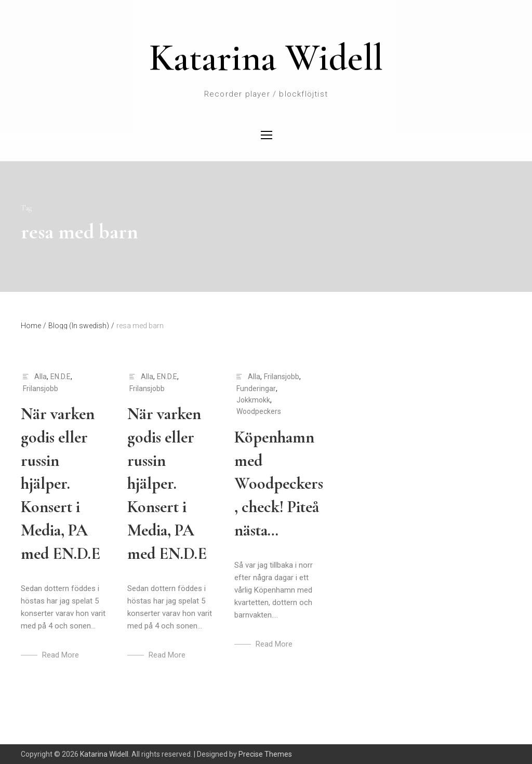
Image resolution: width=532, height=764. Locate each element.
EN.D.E (61, 377)
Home (34, 326)
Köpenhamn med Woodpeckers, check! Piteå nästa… (279, 484)
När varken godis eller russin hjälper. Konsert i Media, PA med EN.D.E (61, 484)
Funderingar (256, 388)
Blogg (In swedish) (81, 326)
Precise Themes (265, 754)
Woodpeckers (259, 411)
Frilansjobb (41, 388)
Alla (41, 377)
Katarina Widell (266, 58)
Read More (61, 655)
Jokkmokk (253, 400)
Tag (26, 208)
